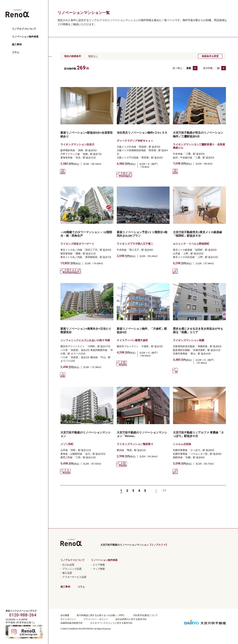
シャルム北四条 (182, 444)
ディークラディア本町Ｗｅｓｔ (135, 141)
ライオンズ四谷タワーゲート (77, 244)
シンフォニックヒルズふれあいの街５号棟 (85, 340)
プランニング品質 (72, 569)
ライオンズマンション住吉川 (77, 144)
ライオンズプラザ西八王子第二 (135, 244)
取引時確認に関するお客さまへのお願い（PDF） (101, 615)
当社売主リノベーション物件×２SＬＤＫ (142, 133)
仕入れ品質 (68, 565)
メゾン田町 (67, 444)
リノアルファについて (24, 29)
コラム (16, 52)
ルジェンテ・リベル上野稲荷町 (191, 244)
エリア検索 (99, 565)
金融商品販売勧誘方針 (72, 623)
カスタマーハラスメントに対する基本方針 (111, 623)
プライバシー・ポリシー (96, 619)
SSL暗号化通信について (145, 615)
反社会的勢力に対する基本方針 (131, 619)
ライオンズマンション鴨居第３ (135, 444)
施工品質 (67, 573)
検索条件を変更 (210, 56)
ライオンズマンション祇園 (189, 340)
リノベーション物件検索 (25, 37)
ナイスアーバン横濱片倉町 (132, 340)
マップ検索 (99, 569)
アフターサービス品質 (74, 577)
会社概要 (65, 615)
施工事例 (17, 44)
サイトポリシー (68, 619)
